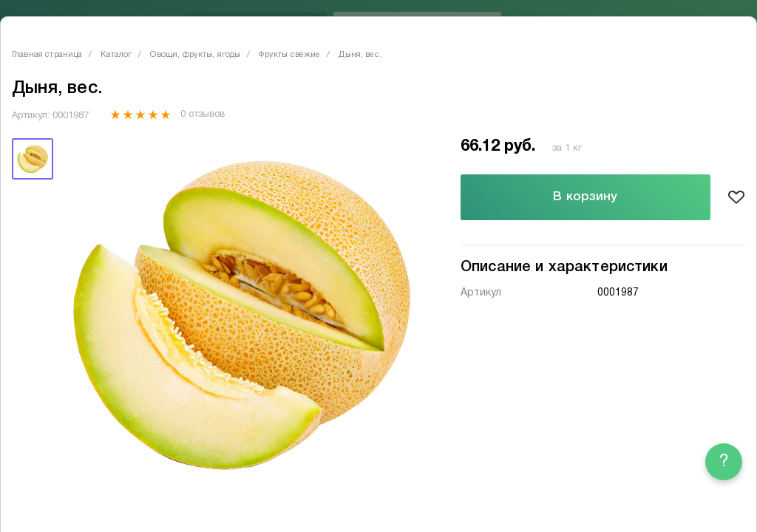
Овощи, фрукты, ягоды (195, 55)
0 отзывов (202, 115)
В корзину (585, 197)
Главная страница (47, 55)
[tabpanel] (240, 314)
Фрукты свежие (289, 55)
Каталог (116, 55)
